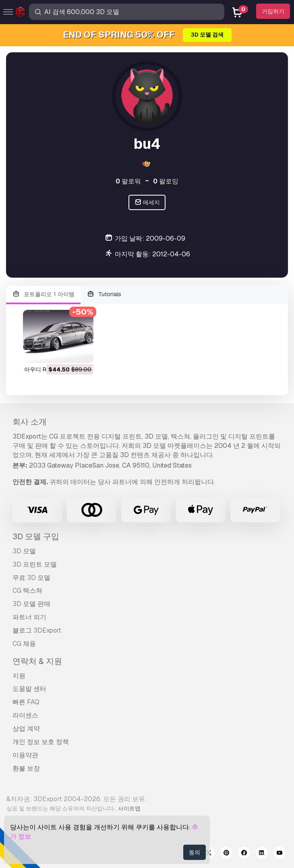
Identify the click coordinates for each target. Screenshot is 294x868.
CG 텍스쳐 (27, 591)
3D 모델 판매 (31, 604)
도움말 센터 (29, 689)
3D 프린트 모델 (35, 564)
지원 (19, 676)
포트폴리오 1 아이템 (43, 294)
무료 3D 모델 (31, 578)
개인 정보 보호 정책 (41, 742)
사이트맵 (129, 808)
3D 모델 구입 (36, 536)
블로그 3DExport (37, 630)
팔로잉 (166, 181)
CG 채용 (24, 644)
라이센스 (25, 715)
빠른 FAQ (26, 702)
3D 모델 (24, 551)
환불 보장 (26, 768)
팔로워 (128, 181)
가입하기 (273, 11)
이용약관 (25, 755)
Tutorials (104, 294)
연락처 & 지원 (37, 661)
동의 (195, 852)
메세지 (147, 203)
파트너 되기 (29, 617)
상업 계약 (26, 729)
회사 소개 (30, 422)
